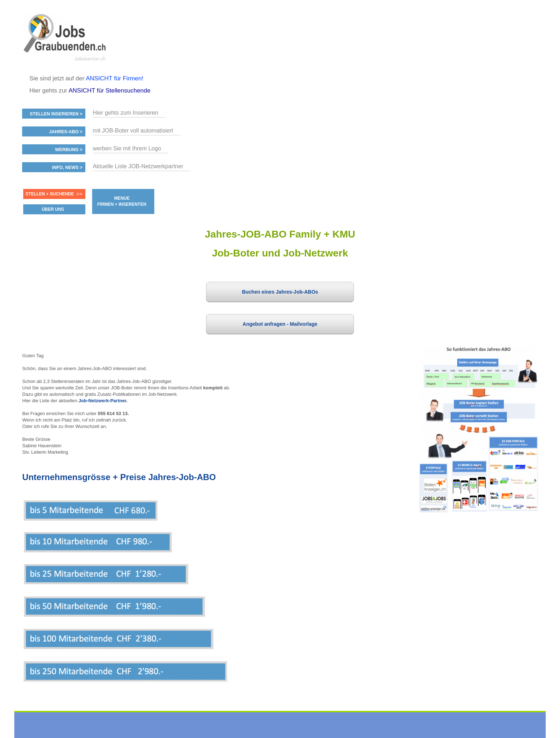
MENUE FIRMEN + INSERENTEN (122, 201)
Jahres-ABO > (66, 132)
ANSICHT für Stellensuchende (109, 91)
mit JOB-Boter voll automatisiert (133, 131)
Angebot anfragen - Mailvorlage (280, 324)
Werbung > (69, 150)
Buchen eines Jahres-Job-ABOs (280, 292)
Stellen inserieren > (56, 114)
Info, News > (67, 168)
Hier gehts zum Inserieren (126, 113)
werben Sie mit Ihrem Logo (127, 148)
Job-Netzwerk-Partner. (103, 401)
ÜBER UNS (53, 209)
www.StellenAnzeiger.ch (65, 37)
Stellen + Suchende (50, 194)
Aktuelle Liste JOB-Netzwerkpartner (138, 166)
